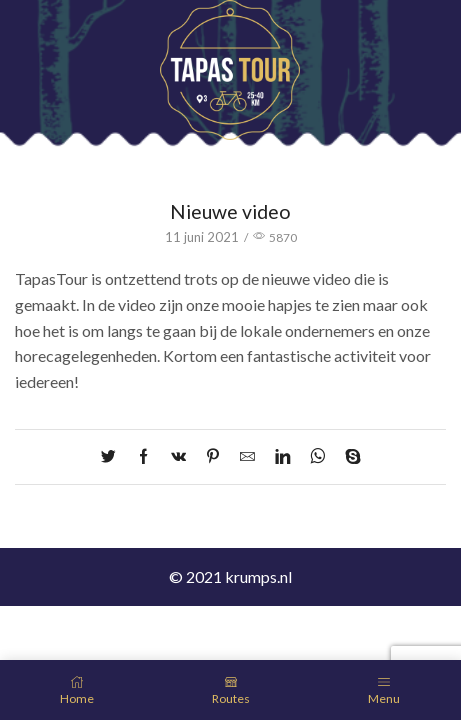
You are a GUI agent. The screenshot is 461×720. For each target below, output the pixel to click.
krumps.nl (258, 576)
